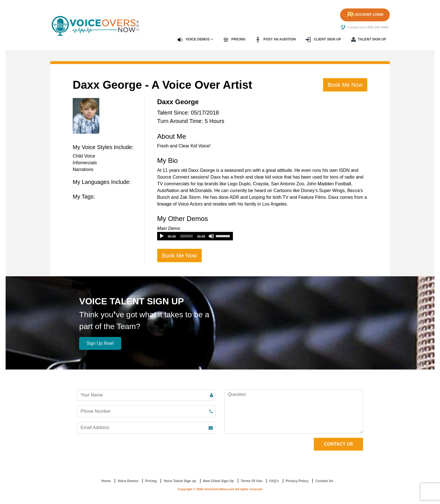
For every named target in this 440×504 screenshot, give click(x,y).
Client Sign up (324, 39)
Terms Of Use (252, 481)
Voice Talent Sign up (180, 481)
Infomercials (85, 162)
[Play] (162, 236)
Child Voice (84, 156)
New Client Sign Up (218, 481)
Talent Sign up (369, 39)
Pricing (236, 39)
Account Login (364, 15)
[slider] (186, 236)
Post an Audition (276, 39)
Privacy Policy (297, 481)
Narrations (83, 169)
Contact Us (352, 27)
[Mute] (211, 236)
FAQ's (274, 481)
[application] (195, 236)
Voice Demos (195, 39)
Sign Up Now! (100, 343)
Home (106, 481)
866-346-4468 (378, 27)
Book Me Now (345, 85)
